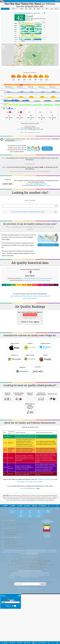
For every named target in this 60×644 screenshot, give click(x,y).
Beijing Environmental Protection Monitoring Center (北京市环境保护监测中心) (30, 640)
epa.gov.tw (18, 141)
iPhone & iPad (15, 386)
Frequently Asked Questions (12, 616)
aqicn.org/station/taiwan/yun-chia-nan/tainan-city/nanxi (37, 300)
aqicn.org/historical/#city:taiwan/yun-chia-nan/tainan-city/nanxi (37, 298)
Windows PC (15, 397)
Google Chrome (30, 397)
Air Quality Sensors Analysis (11, 612)
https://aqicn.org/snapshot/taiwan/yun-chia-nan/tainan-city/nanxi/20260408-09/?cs (30, 171)
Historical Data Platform (10, 626)
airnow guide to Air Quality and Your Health (30, 560)
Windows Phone (45, 386)
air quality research (9, 606)
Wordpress (22, 410)
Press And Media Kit (9, 603)
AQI (24, 13)
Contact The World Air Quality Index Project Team (16, 602)
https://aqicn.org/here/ (30, 164)
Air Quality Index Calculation (11, 620)
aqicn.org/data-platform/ (30, 318)
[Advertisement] (30, 227)
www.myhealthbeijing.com (28, 567)
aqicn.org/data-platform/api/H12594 (36, 184)
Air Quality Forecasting (9, 621)
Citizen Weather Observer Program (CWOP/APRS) (30, 637)
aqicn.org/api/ (47, 185)
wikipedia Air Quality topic (45, 558)
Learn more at (47, 149)
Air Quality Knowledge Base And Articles (14, 610)
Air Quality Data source (9, 619)
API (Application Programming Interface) (14, 624)
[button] (19, 61)
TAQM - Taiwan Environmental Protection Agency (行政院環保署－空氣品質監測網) (30, 638)
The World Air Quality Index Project (47, 600)
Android (30, 386)
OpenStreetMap (51, 65)
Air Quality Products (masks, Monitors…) (14, 623)
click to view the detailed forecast (30, 132)
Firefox (45, 397)
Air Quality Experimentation (11, 611)
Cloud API (38, 409)
